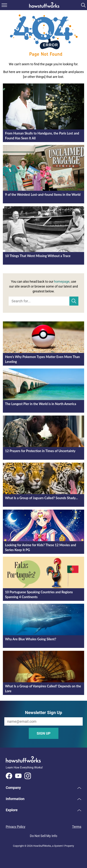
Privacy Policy (16, 827)
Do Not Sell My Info (43, 836)
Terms (77, 827)
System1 (59, 846)
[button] (43, 788)
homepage (62, 281)
